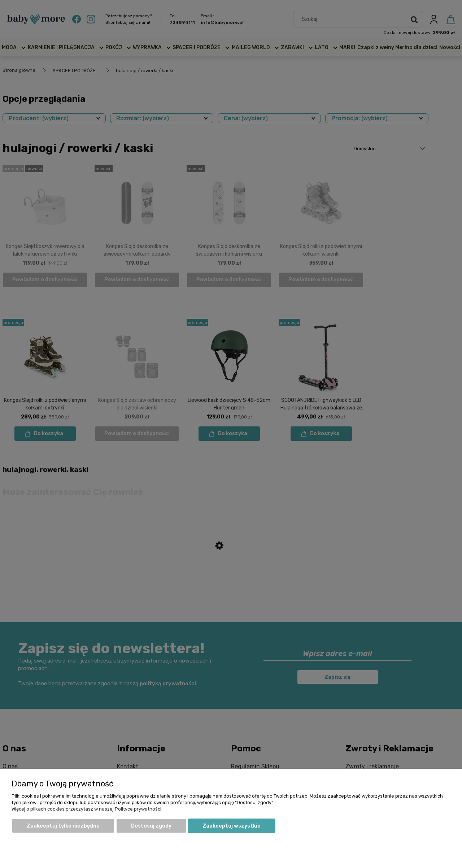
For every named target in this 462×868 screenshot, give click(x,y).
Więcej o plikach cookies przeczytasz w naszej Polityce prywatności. (87, 809)
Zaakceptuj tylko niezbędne (63, 826)
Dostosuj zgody (151, 826)
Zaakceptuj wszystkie (232, 826)
